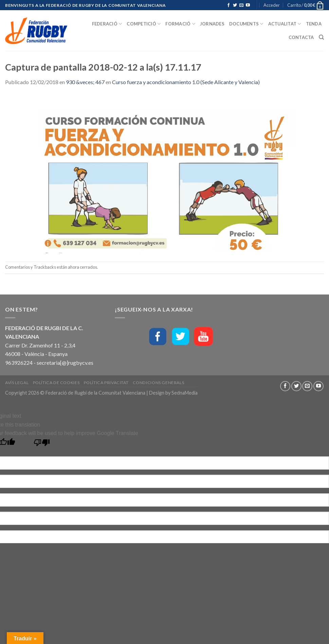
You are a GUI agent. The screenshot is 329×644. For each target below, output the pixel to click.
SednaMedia (185, 393)
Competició (144, 24)
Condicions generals (159, 383)
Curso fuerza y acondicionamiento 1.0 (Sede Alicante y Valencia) (186, 82)
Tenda (314, 24)
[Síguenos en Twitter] (235, 5)
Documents (246, 24)
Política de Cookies (56, 383)
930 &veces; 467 (85, 82)
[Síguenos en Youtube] (248, 5)
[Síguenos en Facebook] (229, 5)
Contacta (301, 37)
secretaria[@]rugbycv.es (65, 363)
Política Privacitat (106, 383)
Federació (107, 24)
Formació (180, 24)
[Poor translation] (42, 444)
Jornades (212, 24)
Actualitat (285, 24)
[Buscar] (321, 37)
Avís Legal (17, 383)
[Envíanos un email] (241, 5)
